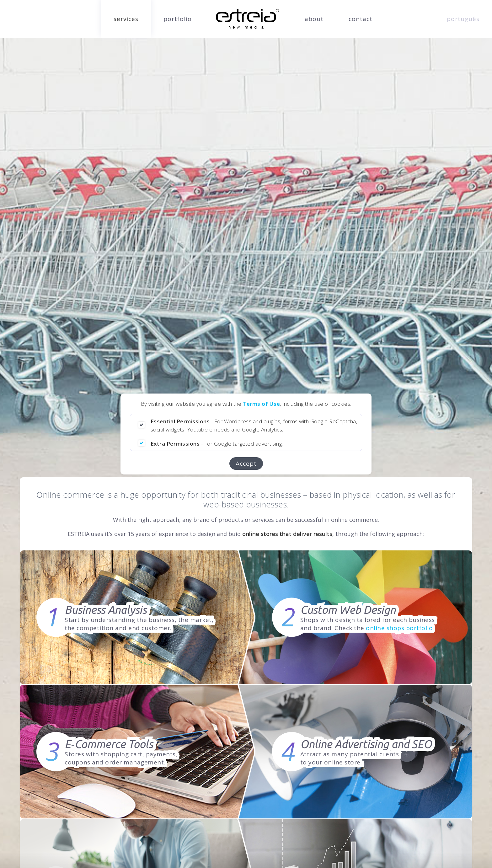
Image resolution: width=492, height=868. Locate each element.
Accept (246, 463)
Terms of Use (261, 404)
